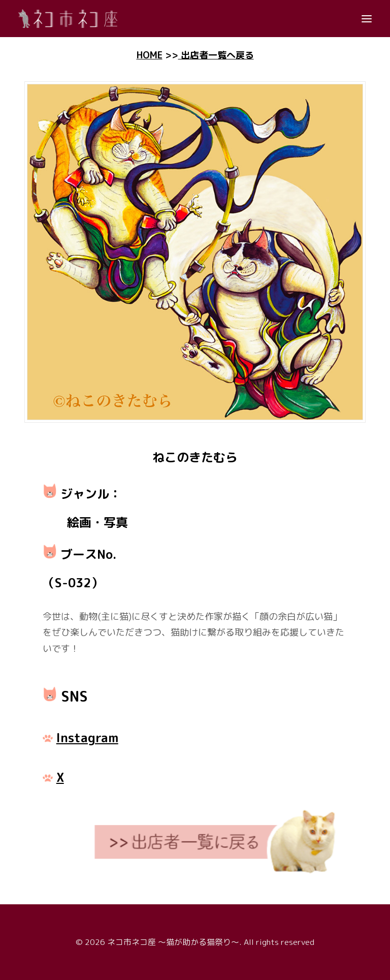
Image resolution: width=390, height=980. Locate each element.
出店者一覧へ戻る (216, 55)
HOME (150, 55)
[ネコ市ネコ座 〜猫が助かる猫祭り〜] (68, 19)
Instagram (87, 738)
